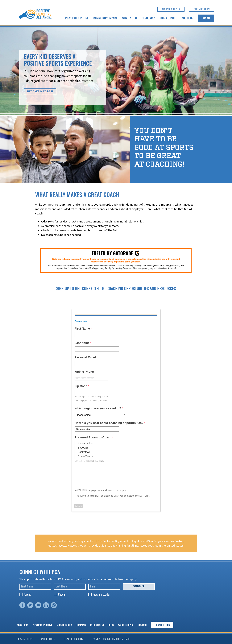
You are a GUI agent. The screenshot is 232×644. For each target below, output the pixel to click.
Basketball (97, 452)
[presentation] (97, 476)
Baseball (97, 448)
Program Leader (101, 594)
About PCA (22, 625)
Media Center (48, 639)
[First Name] (35, 587)
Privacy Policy (25, 639)
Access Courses (171, 9)
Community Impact (105, 18)
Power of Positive (77, 18)
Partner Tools (202, 9)
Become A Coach (40, 92)
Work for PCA (126, 625)
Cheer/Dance (97, 457)
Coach (61, 594)
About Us (187, 18)
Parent (27, 594)
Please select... (97, 443)
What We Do (130, 18)
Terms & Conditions (74, 639)
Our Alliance (169, 18)
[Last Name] (70, 587)
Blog (111, 625)
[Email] (104, 587)
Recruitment (97, 625)
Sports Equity (64, 625)
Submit (139, 586)
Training (81, 625)
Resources (149, 18)
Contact (142, 625)
